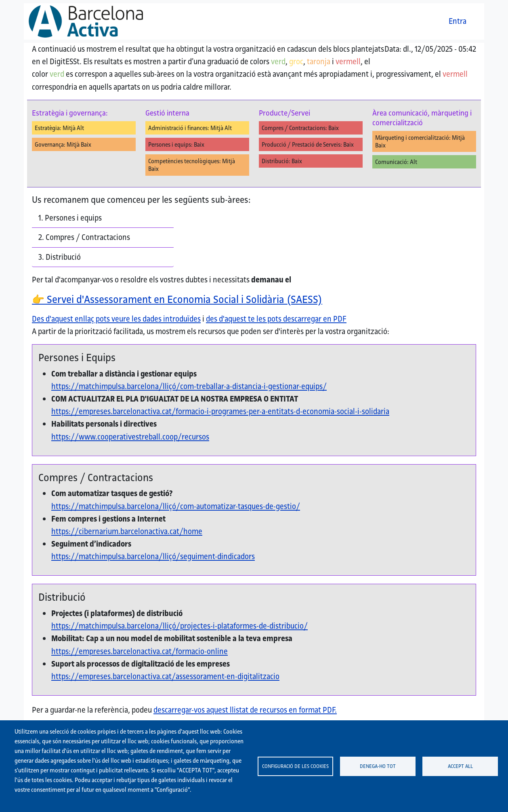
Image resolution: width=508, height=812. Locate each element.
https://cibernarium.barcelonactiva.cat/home (127, 531)
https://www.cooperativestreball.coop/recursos (130, 437)
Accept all (460, 766)
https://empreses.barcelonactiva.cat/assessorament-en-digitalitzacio (165, 676)
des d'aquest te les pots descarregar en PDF (276, 319)
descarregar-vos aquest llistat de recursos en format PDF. (245, 710)
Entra (458, 21)
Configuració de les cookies (295, 766)
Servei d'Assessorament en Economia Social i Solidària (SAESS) (177, 299)
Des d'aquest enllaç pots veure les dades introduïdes (116, 319)
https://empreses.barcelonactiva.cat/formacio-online (140, 651)
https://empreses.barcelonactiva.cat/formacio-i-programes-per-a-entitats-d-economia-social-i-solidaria (220, 411)
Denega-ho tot (378, 766)
